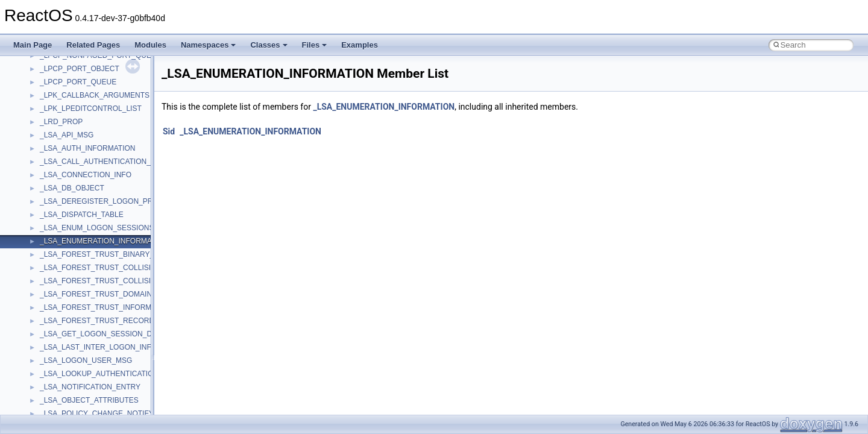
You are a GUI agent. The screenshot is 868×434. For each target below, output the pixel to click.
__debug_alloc (63, 336)
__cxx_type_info (66, 309)
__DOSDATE (61, 389)
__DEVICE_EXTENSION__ (84, 362)
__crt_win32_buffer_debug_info (90, 190)
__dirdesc (55, 376)
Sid (169, 131)
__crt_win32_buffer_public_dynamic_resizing (112, 243)
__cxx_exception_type (76, 283)
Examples (360, 45)
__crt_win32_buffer (71, 177)
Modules (150, 45)
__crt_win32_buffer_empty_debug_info (102, 203)
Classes (269, 45)
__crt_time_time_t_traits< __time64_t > (102, 150)
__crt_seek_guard (69, 71)
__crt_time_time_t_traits (78, 124)
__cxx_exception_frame (78, 269)
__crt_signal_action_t (74, 84)
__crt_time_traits (67, 163)
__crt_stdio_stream (71, 97)
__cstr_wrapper (65, 256)
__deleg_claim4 (65, 349)
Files (315, 45)
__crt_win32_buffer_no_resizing (91, 230)
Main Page (33, 45)
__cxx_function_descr (75, 296)
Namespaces (209, 45)
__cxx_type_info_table (76, 322)
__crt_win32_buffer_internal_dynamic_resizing (114, 216)
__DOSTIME (60, 402)
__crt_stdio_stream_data (80, 110)
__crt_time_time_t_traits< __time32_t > (102, 137)
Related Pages (93, 45)
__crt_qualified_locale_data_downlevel (102, 57)
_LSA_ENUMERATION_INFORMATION (384, 107)
